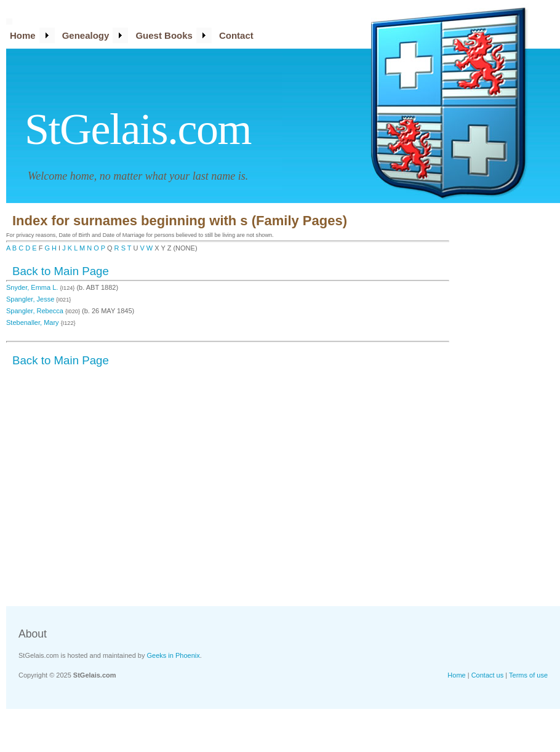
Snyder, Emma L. (33, 287)
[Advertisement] (511, 403)
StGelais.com (138, 129)
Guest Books (164, 35)
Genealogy (86, 35)
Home (23, 35)
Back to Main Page (61, 271)
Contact (236, 35)
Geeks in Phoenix (174, 655)
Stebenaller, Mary (34, 322)
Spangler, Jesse (31, 299)
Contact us (488, 675)
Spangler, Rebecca (36, 311)
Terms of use (528, 675)
